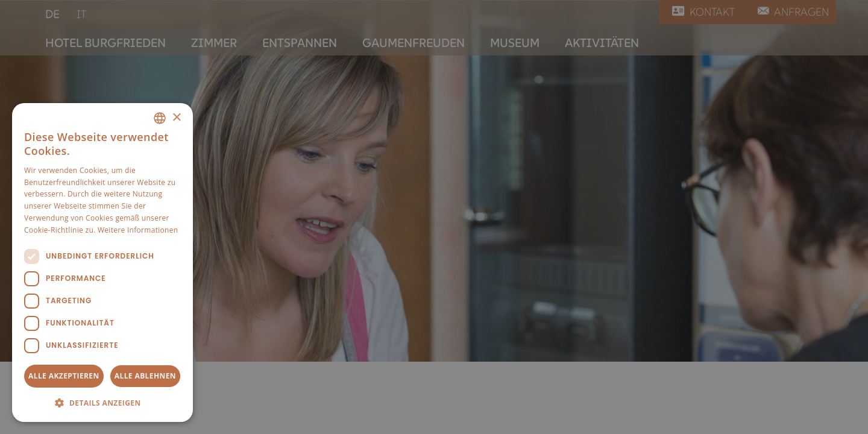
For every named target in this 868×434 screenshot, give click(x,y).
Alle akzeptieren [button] (64, 376)
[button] (102, 403)
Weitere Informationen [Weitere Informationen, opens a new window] (138, 230)
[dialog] (102, 263)
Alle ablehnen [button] (145, 376)
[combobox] (160, 118)
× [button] (176, 118)
